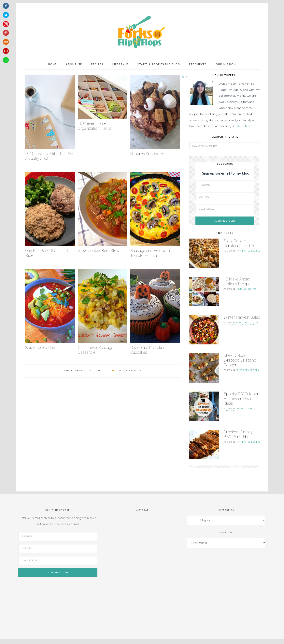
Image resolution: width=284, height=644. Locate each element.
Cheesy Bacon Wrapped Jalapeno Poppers (240, 355)
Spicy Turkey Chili (41, 348)
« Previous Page (75, 371)
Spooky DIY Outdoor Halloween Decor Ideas (241, 391)
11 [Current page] (113, 371)
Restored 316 (165, 634)
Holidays (241, 287)
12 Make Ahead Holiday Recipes (238, 279)
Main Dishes (243, 251)
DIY (237, 401)
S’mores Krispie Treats (150, 154)
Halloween (247, 401)
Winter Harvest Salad (242, 314)
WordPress (174, 638)
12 (120, 371)
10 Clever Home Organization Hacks (95, 126)
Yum (184, 76)
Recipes (256, 251)
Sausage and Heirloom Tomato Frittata (150, 253)
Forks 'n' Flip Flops (141, 32)
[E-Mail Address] (225, 209)
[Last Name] (225, 197)
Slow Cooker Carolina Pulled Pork (241, 243)
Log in (187, 638)
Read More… (246, 126)
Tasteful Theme (127, 638)
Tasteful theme (143, 634)
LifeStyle (236, 321)
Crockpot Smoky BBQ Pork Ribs (238, 425)
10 (106, 371)
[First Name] (225, 185)
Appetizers (242, 319)
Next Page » (133, 371)
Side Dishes (249, 321)
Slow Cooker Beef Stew (99, 251)
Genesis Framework (153, 638)
